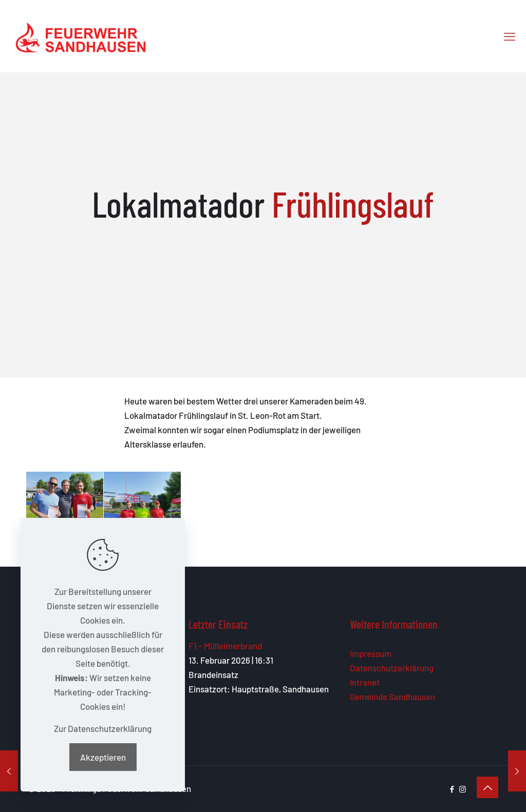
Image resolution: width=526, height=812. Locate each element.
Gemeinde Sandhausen (392, 697)
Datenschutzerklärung (392, 668)
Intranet (365, 682)
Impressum (371, 653)
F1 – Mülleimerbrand (225, 646)
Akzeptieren (103, 757)
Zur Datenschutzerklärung (103, 728)
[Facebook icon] (452, 789)
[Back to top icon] (487, 787)
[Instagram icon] (463, 789)
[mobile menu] (510, 36)
